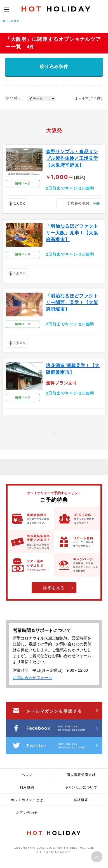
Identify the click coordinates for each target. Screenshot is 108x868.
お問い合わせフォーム (32, 678)
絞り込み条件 (54, 66)
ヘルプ (27, 775)
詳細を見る (54, 588)
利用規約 (27, 787)
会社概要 (81, 800)
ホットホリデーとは (27, 800)
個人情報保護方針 (81, 775)
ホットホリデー (12, 21)
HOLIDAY (56, 9)
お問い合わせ (27, 813)
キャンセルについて (81, 787)
